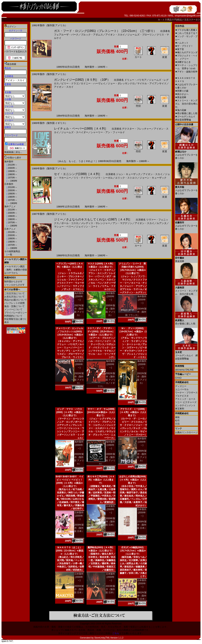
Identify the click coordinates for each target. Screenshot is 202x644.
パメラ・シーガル (103, 178)
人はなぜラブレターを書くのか (186, 153)
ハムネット (182, 43)
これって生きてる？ (186, 33)
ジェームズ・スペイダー (75, 132)
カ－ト (161, 20)
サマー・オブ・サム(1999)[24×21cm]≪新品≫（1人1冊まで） (101, 412)
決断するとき (183, 62)
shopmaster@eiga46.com (188, 16)
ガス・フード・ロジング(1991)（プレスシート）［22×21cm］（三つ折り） (105, 31)
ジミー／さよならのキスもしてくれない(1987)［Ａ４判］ (93, 219)
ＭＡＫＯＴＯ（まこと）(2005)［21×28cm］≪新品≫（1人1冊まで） (70, 551)
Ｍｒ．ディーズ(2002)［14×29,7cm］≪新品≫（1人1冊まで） (132, 332)
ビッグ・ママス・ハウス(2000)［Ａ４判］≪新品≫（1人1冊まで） (70, 412)
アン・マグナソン (122, 223)
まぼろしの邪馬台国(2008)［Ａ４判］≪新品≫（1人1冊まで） (132, 480)
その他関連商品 (12, 251)
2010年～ (12, 165)
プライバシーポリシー (16, 313)
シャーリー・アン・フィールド (108, 132)
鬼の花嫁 (181, 110)
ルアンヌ (162, 223)
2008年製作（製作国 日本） (142, 525)
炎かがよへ (182, 94)
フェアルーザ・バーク (66, 35)
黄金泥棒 (181, 97)
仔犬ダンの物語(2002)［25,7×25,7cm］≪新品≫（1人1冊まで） (132, 551)
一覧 (10, 255)
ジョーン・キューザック (153, 178)
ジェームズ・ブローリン (141, 35)
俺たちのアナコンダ (186, 52)
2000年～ (12, 168)
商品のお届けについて (16, 300)
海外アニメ (10, 206)
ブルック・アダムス (92, 35)
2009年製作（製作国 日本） (79, 528)
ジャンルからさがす (14, 285)
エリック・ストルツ (126, 178)
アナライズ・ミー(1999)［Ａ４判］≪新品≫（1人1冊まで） (132, 412)
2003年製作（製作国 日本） (110, 589)
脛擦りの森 (182, 91)
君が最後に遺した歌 (186, 113)
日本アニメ (10, 229)
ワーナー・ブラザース (186, 393)
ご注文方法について (14, 293)
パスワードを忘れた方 (16, 51)
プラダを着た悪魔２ (186, 30)
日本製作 (9, 184)
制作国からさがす (13, 282)
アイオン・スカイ (115, 35)
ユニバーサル (182, 389)
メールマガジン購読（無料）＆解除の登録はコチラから (16, 270)
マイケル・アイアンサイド (152, 83)
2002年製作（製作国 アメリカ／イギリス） (106, 380)
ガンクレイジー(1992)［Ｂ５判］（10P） (82, 80)
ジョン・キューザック (128, 174)
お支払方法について (14, 297)
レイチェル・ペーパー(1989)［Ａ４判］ (81, 129)
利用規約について (13, 316)
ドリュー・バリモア (136, 80)
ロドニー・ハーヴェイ (93, 83)
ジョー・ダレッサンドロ (121, 83)
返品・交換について (14, 306)
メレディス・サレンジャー (96, 223)
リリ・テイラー (82, 178)
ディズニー (181, 386)
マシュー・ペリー (64, 227)
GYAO (178, 378)
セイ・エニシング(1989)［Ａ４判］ (78, 174)
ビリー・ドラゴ (70, 83)
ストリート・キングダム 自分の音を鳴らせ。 (186, 104)
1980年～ (12, 174)
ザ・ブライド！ (184, 46)
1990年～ (12, 171)
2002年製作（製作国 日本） (142, 596)
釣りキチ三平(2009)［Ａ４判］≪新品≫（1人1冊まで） (101, 480)
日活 (177, 424)
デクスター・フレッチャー (137, 129)
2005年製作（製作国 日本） (79, 589)
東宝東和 (180, 409)
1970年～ (12, 178)
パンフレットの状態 (14, 303)
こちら (116, 633)
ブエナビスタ (182, 396)
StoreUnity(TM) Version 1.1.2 (109, 638)
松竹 (177, 421)
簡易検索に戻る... (13, 152)
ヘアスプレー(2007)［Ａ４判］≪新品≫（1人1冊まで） (70, 267)
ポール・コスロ (70, 223)
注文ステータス (192, 20)
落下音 (180, 49)
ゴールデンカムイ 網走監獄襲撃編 (186, 354)
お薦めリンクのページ (186, 432)
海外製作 (9, 162)
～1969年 (12, 181)
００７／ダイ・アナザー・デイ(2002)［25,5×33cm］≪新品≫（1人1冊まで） (101, 332)
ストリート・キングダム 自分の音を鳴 (186, 289)
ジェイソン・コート (87, 227)
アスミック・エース (185, 399)
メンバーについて (13, 309)
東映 (177, 417)
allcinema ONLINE (184, 370)
